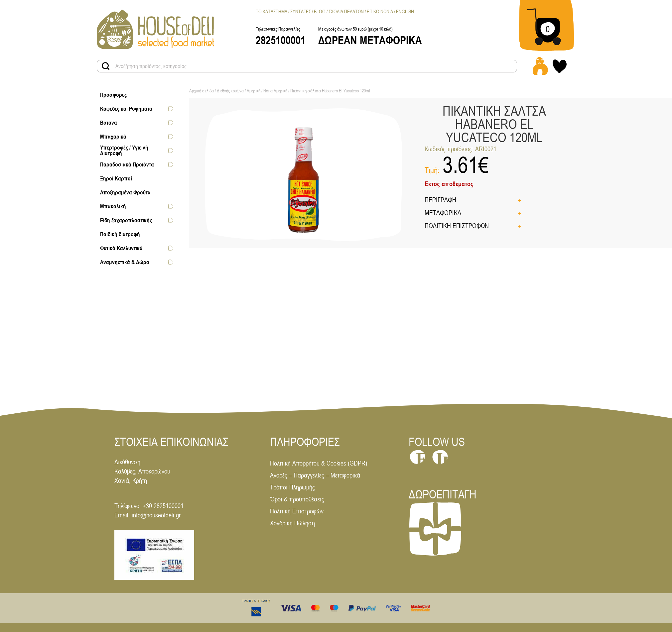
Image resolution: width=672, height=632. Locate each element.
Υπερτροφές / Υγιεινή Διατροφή (124, 150)
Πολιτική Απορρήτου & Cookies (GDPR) (319, 463)
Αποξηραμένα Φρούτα (125, 192)
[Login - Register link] (540, 66)
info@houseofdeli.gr (156, 515)
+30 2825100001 (163, 506)
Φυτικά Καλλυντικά (121, 248)
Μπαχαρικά (113, 137)
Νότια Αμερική (275, 91)
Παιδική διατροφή (120, 234)
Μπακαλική (113, 206)
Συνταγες (301, 11)
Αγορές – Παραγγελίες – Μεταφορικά (315, 475)
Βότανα (109, 123)
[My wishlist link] (560, 66)
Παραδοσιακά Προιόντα (127, 164)
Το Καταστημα (271, 11)
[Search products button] (106, 66)
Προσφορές (113, 95)
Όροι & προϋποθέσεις (297, 499)
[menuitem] (405, 11)
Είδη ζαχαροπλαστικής (126, 220)
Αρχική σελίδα (202, 91)
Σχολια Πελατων (346, 11)
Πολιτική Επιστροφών (297, 511)
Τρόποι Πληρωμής (292, 487)
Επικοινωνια (380, 11)
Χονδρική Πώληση (292, 523)
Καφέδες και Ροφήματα (126, 109)
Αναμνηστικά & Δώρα (125, 262)
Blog (320, 11)
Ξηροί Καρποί (116, 178)
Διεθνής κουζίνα (230, 91)
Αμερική (254, 91)
